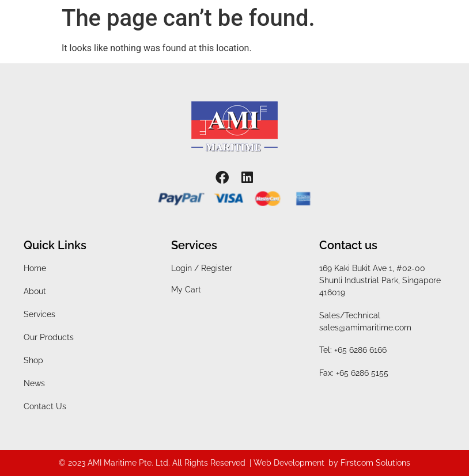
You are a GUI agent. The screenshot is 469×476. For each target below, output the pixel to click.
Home (35, 268)
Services (39, 314)
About (35, 291)
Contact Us (45, 406)
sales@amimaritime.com (365, 328)
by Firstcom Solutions (369, 463)
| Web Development (287, 463)
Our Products (49, 337)
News (34, 383)
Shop (33, 360)
